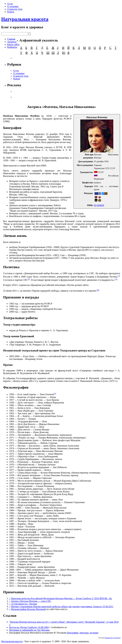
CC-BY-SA (117, 638)
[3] (116, 279)
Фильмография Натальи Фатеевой (28, 609)
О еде (10, 4)
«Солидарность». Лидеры (24, 604)
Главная (11, 39)
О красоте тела (15, 9)
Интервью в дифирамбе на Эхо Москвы (29, 630)
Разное (11, 12)
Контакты (12, 47)
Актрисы (12, 42)
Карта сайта (13, 44)
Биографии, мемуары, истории (83, 633)
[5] (55, 394)
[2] (29, 279)
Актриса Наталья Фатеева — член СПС (31, 601)
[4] (98, 290)
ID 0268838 (99, 205)
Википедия (109, 638)
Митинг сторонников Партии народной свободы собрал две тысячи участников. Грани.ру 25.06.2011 (62, 606)
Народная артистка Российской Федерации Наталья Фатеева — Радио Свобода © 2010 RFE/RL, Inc (62, 598)
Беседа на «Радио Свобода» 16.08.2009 (29, 627)
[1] (119, 276)
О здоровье (13, 6)
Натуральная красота (25, 19)
